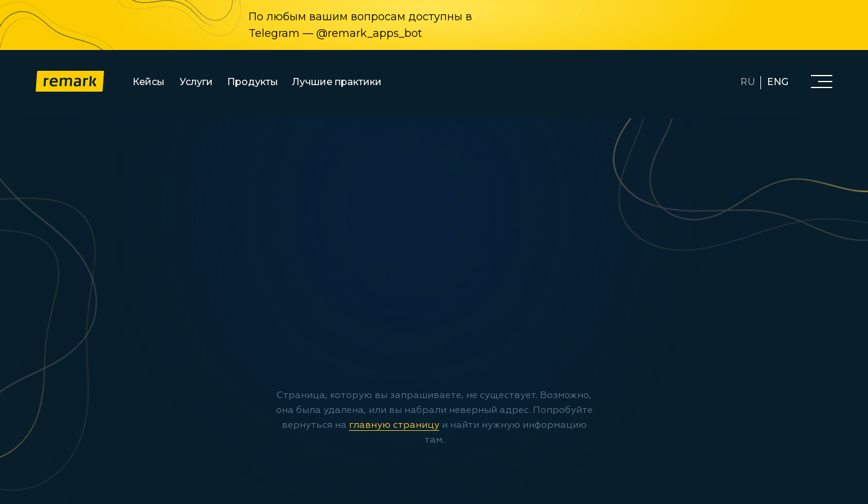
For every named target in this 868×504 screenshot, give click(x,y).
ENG (778, 82)
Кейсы (149, 82)
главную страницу (394, 425)
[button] (822, 81)
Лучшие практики (337, 82)
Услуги (196, 82)
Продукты (253, 82)
